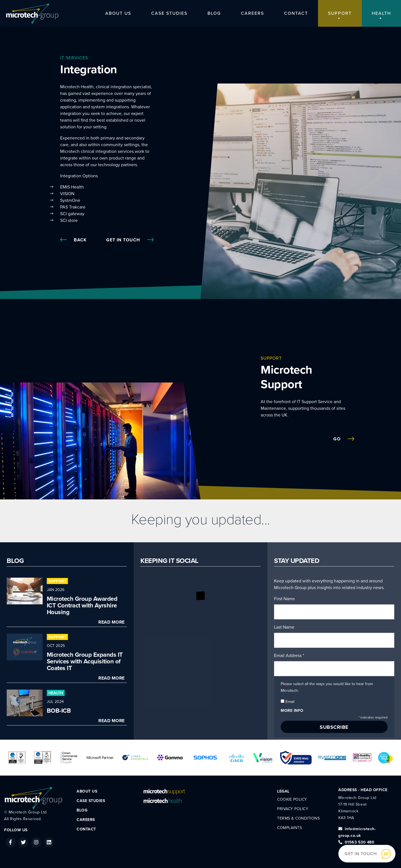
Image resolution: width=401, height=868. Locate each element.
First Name (284, 599)
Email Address (289, 656)
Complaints (289, 828)
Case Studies (169, 13)
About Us (118, 13)
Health (381, 13)
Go (344, 439)
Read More (112, 622)
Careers (252, 13)
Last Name (284, 627)
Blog (214, 13)
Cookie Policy (292, 799)
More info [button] (292, 711)
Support (340, 13)
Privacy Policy (293, 809)
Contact (296, 13)
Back (73, 240)
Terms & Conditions (298, 818)
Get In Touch (130, 240)
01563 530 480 (356, 842)
